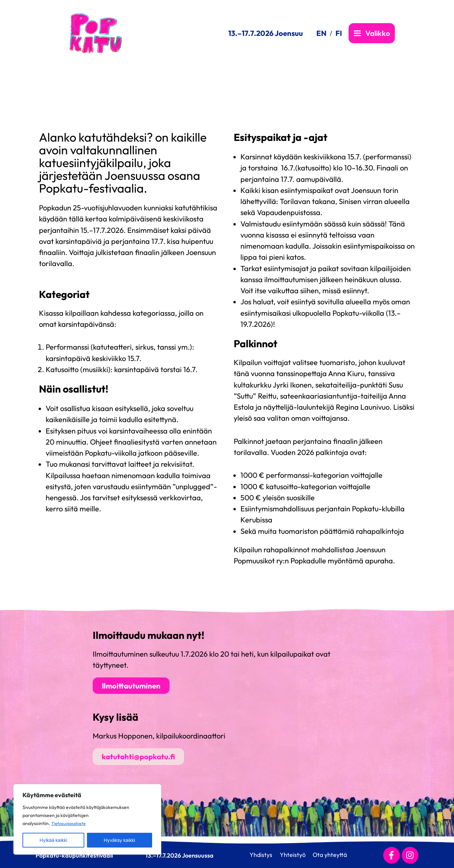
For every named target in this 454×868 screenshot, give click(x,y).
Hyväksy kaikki (119, 840)
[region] (87, 819)
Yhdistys (257, 855)
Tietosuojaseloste (70, 823)
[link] (324, 33)
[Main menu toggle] (372, 33)
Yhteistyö (291, 855)
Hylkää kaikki (53, 840)
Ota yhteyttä (331, 855)
